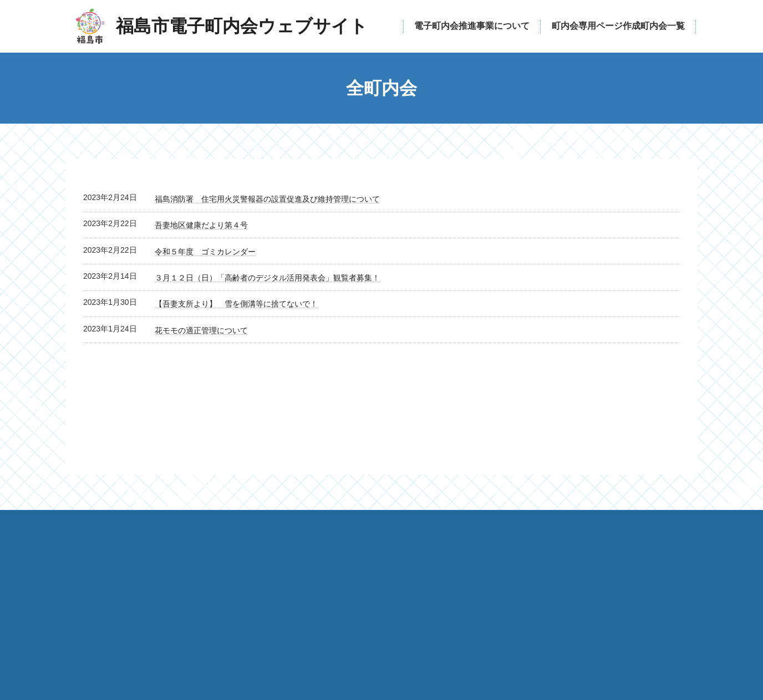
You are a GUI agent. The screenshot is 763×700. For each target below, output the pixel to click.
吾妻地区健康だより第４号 (201, 225)
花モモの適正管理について (201, 330)
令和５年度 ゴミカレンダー (205, 252)
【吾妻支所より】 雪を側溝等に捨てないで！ (236, 304)
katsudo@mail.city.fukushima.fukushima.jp (482, 621)
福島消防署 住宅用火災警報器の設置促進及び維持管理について (267, 199)
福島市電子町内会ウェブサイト (215, 620)
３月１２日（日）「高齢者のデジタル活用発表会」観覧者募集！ (267, 278)
